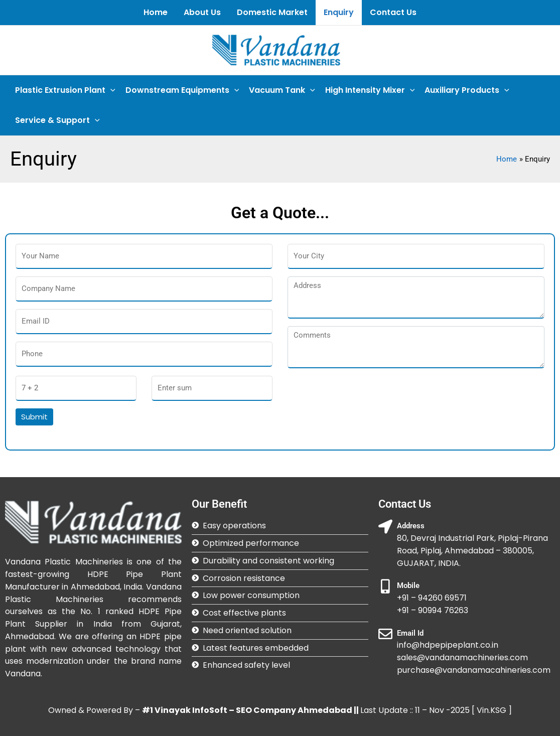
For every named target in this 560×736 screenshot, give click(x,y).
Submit (34, 417)
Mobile (408, 585)
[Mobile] (385, 586)
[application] (110, 90)
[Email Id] (385, 634)
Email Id (410, 633)
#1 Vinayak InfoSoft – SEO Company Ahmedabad (247, 710)
